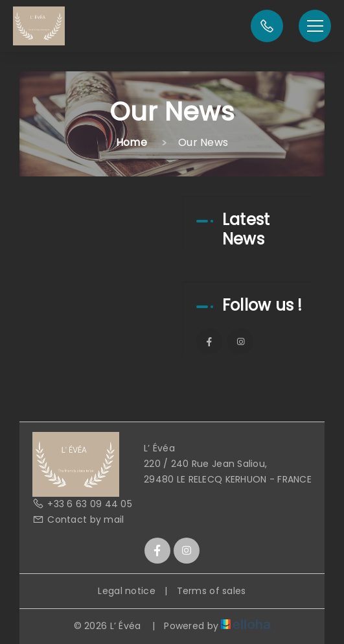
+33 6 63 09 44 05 (82, 504)
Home (132, 142)
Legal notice (126, 591)
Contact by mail (78, 519)
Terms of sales (212, 591)
